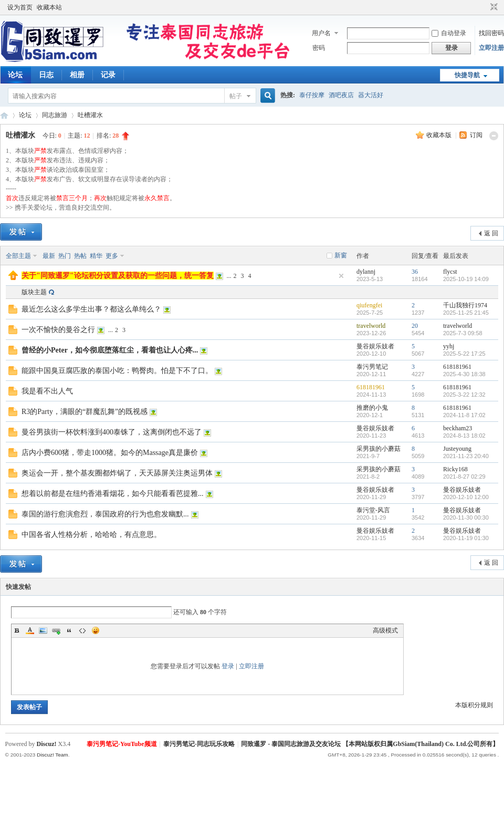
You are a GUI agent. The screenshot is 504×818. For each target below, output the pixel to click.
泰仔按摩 (312, 95)
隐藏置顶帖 (341, 276)
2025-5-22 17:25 (464, 354)
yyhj (449, 346)
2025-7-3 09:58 (463, 333)
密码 (319, 48)
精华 (96, 256)
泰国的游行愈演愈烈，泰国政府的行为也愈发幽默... (105, 514)
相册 (77, 75)
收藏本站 (49, 7)
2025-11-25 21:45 (466, 313)
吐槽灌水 (90, 115)
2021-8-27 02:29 (464, 477)
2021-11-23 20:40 (466, 456)
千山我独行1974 (465, 305)
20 (415, 326)
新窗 (341, 255)
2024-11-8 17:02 (464, 415)
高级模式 (385, 630)
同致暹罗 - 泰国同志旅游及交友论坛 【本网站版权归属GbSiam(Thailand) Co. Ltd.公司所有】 (370, 744)
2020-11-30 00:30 (466, 517)
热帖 (80, 256)
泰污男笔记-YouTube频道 (122, 744)
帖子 (236, 96)
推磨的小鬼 (372, 408)
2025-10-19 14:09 (466, 279)
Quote (69, 630)
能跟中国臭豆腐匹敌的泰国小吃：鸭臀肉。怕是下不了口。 (117, 371)
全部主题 (18, 256)
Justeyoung (457, 449)
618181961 (457, 367)
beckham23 (458, 428)
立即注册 (491, 48)
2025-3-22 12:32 (464, 395)
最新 (49, 256)
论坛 (15, 75)
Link (56, 630)
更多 (112, 256)
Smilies (96, 630)
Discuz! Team (52, 755)
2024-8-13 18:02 (464, 436)
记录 (108, 75)
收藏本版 (440, 135)
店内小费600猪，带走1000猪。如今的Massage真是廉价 (110, 453)
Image (43, 630)
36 (415, 272)
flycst (450, 272)
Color (30, 630)
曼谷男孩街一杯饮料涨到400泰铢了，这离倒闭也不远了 (112, 432)
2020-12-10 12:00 (466, 497)
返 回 (491, 233)
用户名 (321, 33)
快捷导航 (467, 75)
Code (82, 630)
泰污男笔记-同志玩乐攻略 (199, 744)
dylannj (366, 272)
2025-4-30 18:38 (464, 374)
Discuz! (47, 744)
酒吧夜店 (341, 95)
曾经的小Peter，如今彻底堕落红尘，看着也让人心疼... (110, 350)
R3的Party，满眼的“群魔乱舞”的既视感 (85, 412)
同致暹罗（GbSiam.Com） (4, 115)
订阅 (476, 135)
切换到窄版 (493, 7)
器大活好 (371, 95)
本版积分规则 (474, 705)
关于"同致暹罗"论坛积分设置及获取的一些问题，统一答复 (118, 276)
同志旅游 (55, 115)
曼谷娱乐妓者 (375, 346)
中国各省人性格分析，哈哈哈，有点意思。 (91, 535)
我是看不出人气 (47, 391)
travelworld (371, 326)
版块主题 (34, 292)
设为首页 (20, 7)
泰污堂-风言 (373, 510)
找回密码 (491, 33)
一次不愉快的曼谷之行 (58, 330)
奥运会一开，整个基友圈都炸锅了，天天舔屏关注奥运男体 (117, 473)
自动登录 (449, 33)
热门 (65, 256)
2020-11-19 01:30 (466, 538)
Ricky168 (455, 469)
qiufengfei (369, 305)
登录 (228, 666)
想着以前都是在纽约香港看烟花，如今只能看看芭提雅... (113, 494)
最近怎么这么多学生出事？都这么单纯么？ (91, 309)
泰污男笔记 (372, 367)
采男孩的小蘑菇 (379, 449)
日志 (46, 75)
